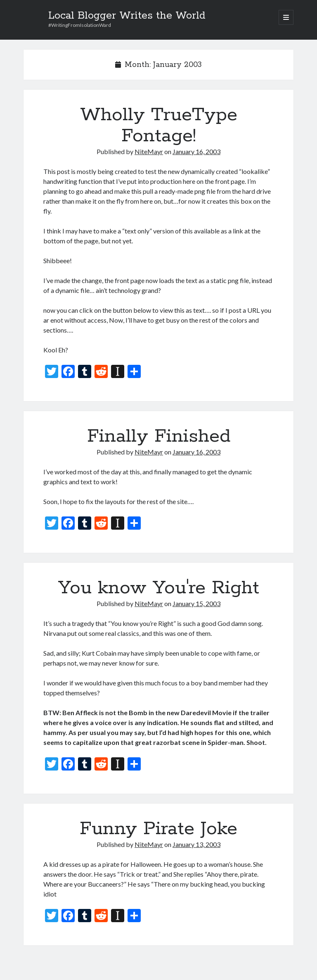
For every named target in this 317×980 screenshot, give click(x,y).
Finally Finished (159, 436)
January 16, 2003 (196, 151)
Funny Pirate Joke (158, 829)
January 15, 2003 (196, 603)
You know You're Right (159, 588)
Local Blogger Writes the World (127, 16)
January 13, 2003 (196, 844)
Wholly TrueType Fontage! (159, 125)
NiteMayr (149, 151)
